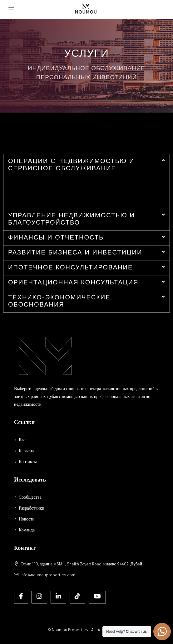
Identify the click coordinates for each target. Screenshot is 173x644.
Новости (27, 520)
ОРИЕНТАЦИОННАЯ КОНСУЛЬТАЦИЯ (73, 282)
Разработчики (32, 509)
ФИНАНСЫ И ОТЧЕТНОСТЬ (56, 237)
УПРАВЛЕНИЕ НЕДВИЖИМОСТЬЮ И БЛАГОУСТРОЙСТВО (72, 219)
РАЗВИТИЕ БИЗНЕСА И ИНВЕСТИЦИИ (75, 252)
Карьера (26, 452)
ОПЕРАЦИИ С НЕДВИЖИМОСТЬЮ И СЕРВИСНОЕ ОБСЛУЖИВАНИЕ (71, 164)
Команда (27, 531)
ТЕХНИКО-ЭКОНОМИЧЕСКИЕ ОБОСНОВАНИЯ (59, 301)
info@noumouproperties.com (48, 576)
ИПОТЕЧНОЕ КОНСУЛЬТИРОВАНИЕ (70, 267)
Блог (23, 441)
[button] (86, 165)
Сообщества (30, 498)
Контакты (28, 462)
